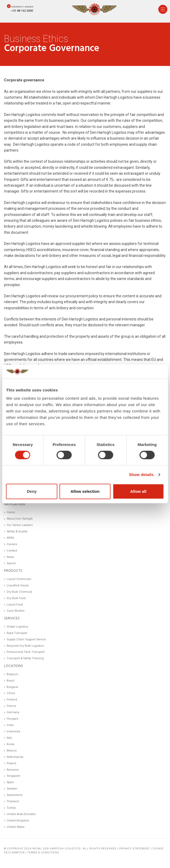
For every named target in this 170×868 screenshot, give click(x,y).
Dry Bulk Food (16, 598)
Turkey (11, 808)
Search (11, 563)
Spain (10, 782)
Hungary (13, 719)
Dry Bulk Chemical (19, 592)
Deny (32, 491)
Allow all (138, 491)
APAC (11, 538)
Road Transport (17, 633)
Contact (12, 551)
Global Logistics (17, 627)
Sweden (12, 789)
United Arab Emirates (21, 814)
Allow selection (85, 491)
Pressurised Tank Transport (26, 652)
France (11, 706)
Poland (11, 763)
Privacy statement (134, 848)
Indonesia (13, 731)
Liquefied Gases (18, 585)
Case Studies (16, 611)
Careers (12, 544)
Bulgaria (12, 687)
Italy (9, 738)
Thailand (13, 801)
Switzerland (14, 795)
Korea (11, 744)
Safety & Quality (17, 531)
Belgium (13, 674)
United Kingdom (18, 821)
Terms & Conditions (43, 852)
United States (16, 827)
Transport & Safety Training (25, 658)
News (10, 557)
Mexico (12, 751)
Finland (12, 700)
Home (11, 512)
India (10, 725)
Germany (13, 712)
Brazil (11, 681)
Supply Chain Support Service (26, 639)
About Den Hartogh (20, 519)
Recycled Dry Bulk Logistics (25, 646)
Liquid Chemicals (19, 579)
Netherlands (15, 757)
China (11, 693)
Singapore (13, 776)
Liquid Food (15, 605)
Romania (13, 770)
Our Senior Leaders (20, 525)
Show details (141, 475)
